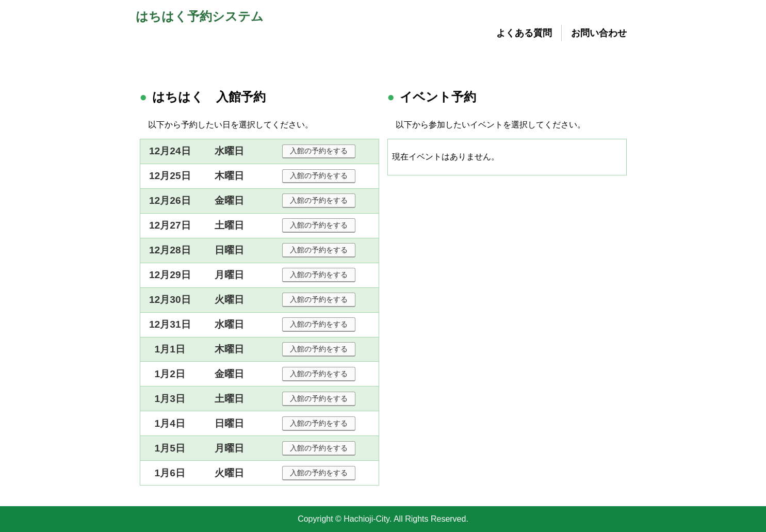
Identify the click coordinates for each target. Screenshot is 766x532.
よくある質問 (524, 33)
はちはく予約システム (200, 16)
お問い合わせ (599, 33)
